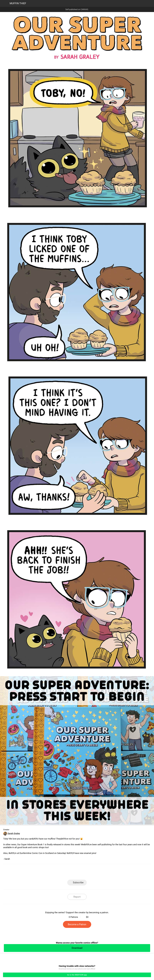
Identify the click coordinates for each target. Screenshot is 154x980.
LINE (55, 873)
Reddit (99, 873)
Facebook (66, 873)
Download (77, 948)
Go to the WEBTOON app (77, 975)
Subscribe (78, 882)
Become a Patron (77, 924)
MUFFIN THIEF (18, 3)
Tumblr (88, 873)
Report (77, 897)
